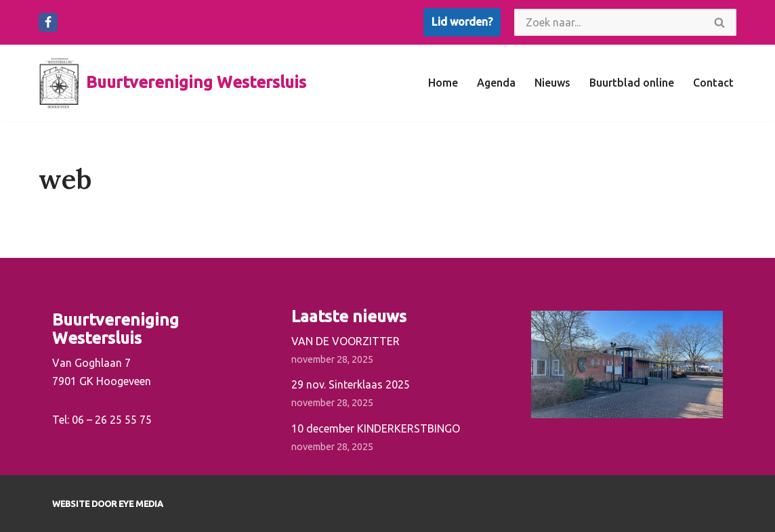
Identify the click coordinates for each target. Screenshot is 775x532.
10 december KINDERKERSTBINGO (376, 428)
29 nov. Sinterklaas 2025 (351, 384)
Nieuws (552, 83)
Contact (713, 83)
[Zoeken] (609, 22)
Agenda (496, 83)
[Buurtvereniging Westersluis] (172, 83)
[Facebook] (48, 22)
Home (443, 83)
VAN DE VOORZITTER (345, 341)
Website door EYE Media (108, 504)
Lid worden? (462, 22)
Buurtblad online (632, 83)
